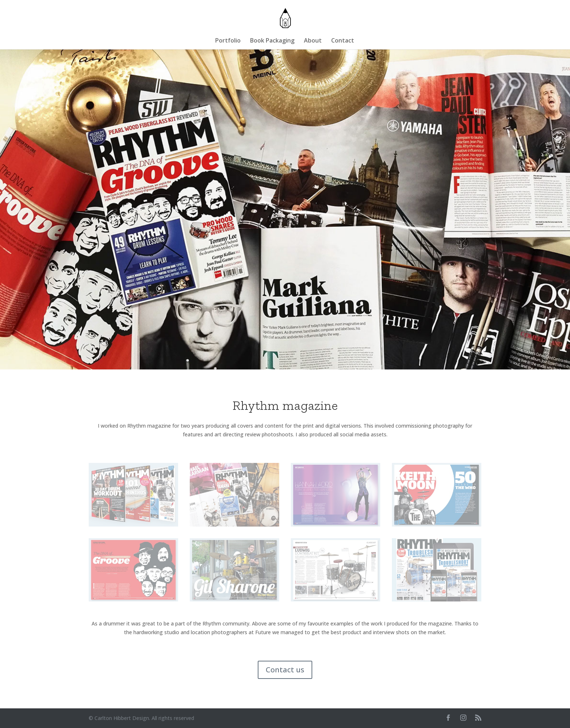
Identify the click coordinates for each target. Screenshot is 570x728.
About (313, 41)
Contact (343, 41)
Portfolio (228, 41)
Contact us (285, 670)
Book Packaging (272, 41)
